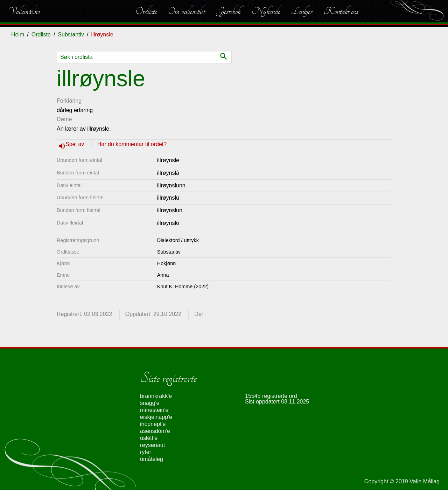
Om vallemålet (187, 11)
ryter (146, 452)
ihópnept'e (153, 424)
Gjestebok (228, 11)
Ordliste (146, 11)
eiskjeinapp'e (156, 417)
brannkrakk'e (156, 396)
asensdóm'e (155, 431)
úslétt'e (149, 438)
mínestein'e (154, 410)
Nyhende (266, 11)
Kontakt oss (341, 11)
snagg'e (150, 403)
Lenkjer (302, 11)
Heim (18, 34)
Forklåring (69, 101)
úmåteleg (152, 459)
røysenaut (152, 445)
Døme (64, 119)
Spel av (76, 144)
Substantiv (71, 34)
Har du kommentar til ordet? (132, 144)
